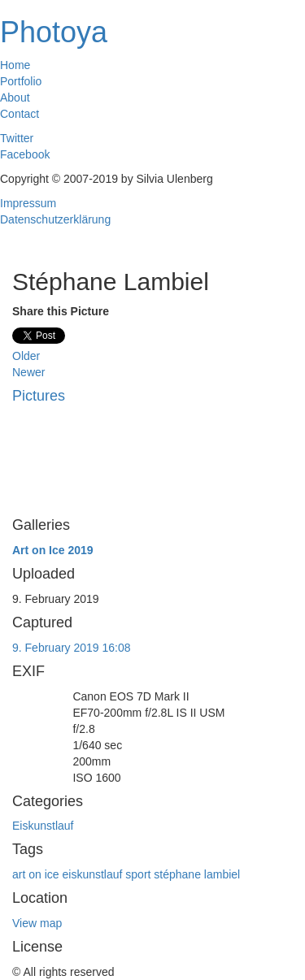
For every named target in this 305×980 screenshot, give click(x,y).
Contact (20, 114)
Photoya (54, 32)
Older (26, 356)
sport (138, 874)
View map (37, 923)
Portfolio (21, 81)
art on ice (36, 874)
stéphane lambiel (197, 874)
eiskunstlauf (92, 874)
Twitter (17, 138)
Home (15, 65)
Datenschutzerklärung (55, 219)
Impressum (28, 203)
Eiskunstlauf (43, 826)
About (15, 98)
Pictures (39, 396)
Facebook (25, 154)
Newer (28, 372)
